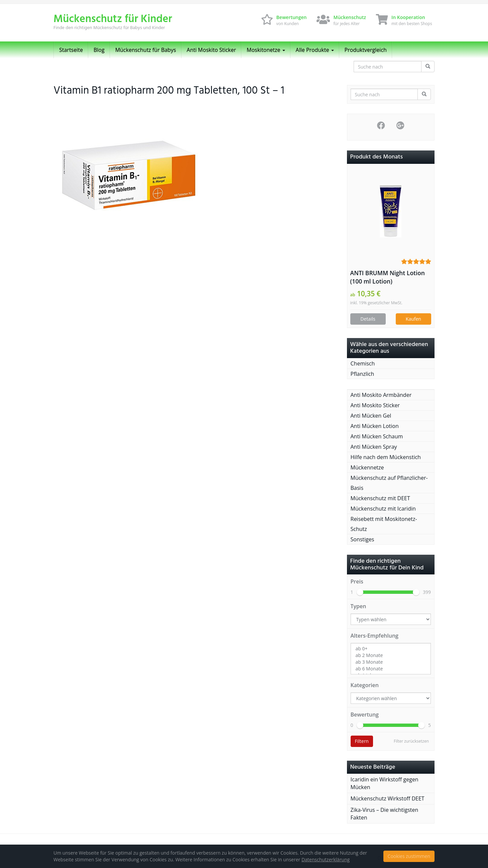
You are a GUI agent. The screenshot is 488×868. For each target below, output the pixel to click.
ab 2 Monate (391, 655)
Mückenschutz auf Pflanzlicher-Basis (389, 483)
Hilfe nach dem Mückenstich (386, 457)
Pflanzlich (362, 374)
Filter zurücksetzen (411, 741)
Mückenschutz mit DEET (380, 498)
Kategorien (365, 685)
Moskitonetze (266, 50)
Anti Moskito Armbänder (381, 395)
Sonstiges (362, 539)
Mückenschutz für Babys (146, 50)
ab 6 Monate (391, 669)
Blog (99, 50)
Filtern (362, 741)
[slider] (360, 592)
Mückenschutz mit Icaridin (383, 509)
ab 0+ (391, 649)
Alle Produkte (315, 50)
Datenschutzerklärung (326, 859)
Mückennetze (367, 467)
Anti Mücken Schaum (377, 436)
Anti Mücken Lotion (375, 426)
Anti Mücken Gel (371, 416)
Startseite (71, 50)
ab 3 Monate (391, 662)
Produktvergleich (366, 50)
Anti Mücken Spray (374, 447)
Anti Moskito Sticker (212, 50)
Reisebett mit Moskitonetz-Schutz (384, 524)
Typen (358, 606)
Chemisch (363, 363)
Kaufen (413, 319)
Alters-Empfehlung (375, 636)
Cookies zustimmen (409, 856)
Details (368, 319)
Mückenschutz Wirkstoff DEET (388, 798)
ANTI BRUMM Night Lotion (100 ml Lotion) (388, 277)
